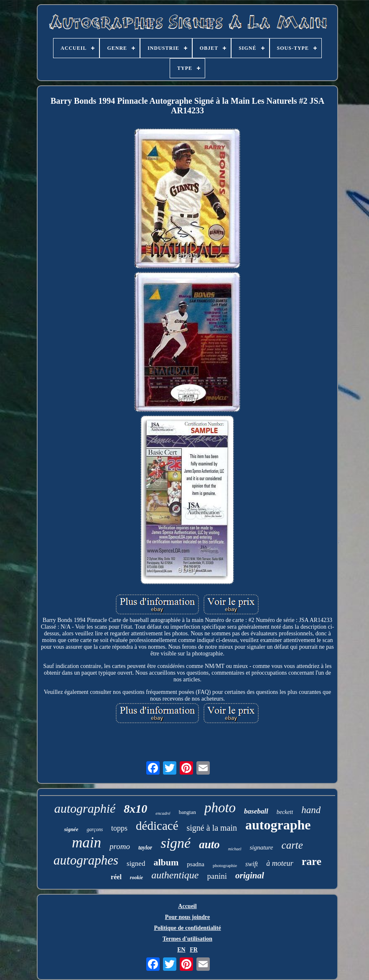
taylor (145, 848)
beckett (285, 812)
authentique (175, 875)
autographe (278, 825)
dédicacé (157, 826)
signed (136, 864)
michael (235, 849)
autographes (86, 860)
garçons (95, 829)
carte (292, 845)
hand (311, 810)
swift (252, 864)
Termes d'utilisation (187, 939)
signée (71, 829)
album (166, 862)
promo (120, 846)
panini (217, 876)
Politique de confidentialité (187, 928)
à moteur (280, 863)
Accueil (187, 906)
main (87, 843)
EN (181, 950)
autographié (85, 808)
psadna (196, 864)
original (250, 875)
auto (209, 844)
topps (119, 828)
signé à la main (212, 828)
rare (312, 861)
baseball (256, 811)
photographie (225, 865)
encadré (163, 813)
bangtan (187, 812)
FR (194, 950)
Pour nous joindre (188, 917)
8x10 (135, 809)
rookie (136, 878)
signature (261, 847)
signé (176, 843)
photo (220, 808)
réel (116, 877)
